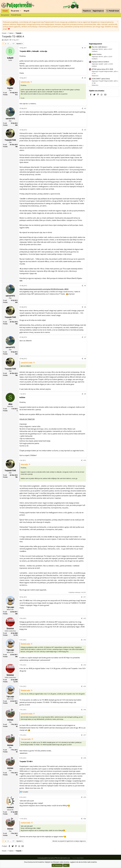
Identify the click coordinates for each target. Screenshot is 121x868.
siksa (10, 404)
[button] (21, 11)
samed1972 (10, 119)
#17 (85, 735)
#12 (85, 618)
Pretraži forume (16, 15)
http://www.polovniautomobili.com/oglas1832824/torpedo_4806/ (44, 289)
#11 (85, 597)
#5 (85, 286)
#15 (85, 686)
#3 (85, 108)
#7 (85, 337)
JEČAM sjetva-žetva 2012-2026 (102, 69)
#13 (85, 640)
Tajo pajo (10, 607)
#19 (85, 797)
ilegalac (10, 88)
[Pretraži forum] (113, 11)
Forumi (5, 11)
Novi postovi (5, 15)
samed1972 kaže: (27, 363)
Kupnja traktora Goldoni (100, 62)
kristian (10, 720)
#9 (85, 394)
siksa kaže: (24, 464)
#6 (85, 307)
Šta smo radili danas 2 (99, 47)
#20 (85, 819)
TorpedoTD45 (10, 140)
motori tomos (97, 54)
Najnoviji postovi (95, 44)
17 (13, 43)
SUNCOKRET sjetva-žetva (101, 79)
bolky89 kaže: (25, 82)
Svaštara (95, 51)
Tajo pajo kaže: (26, 739)
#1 (85, 48)
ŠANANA (10, 629)
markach (10, 807)
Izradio (78, 858)
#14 (85, 665)
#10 (85, 460)
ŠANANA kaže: (25, 644)
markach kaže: (26, 823)
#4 (85, 130)
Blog (26, 11)
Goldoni (94, 66)
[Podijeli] (82, 48)
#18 (85, 758)
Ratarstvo (95, 76)
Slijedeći (19, 43)
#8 (85, 359)
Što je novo (15, 11)
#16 (85, 710)
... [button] (11, 43)
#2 (85, 78)
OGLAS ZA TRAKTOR (27, 419)
